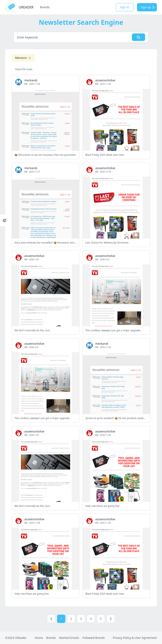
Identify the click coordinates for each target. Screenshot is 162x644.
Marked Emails (69, 638)
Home (39, 638)
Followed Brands (93, 638)
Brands (45, 7)
